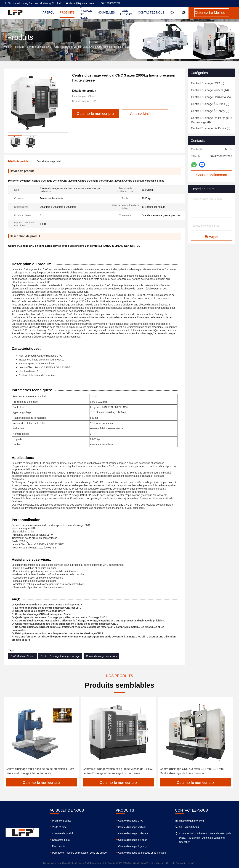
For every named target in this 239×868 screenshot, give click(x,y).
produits (20, 47)
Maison (8, 47)
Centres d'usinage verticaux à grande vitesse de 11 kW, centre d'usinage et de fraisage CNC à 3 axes (118, 771)
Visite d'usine (59, 827)
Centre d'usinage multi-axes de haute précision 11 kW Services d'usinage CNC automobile (40, 771)
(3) (211, 128)
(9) (210, 104)
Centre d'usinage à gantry (132, 846)
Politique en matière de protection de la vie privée (79, 853)
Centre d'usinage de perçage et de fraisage (142, 853)
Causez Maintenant (212, 175)
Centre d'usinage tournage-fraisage (60, 656)
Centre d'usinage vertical (132, 827)
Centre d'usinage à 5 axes (133, 840)
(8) (208, 83)
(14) (210, 90)
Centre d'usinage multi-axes (101, 656)
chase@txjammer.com (80, 3)
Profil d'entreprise (62, 821)
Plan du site (59, 846)
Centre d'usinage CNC (39, 47)
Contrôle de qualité (63, 833)
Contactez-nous (151, 13)
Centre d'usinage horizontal (133, 833)
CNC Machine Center (22, 656)
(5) (211, 97)
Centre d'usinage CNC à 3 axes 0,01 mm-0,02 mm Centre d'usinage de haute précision (192, 771)
